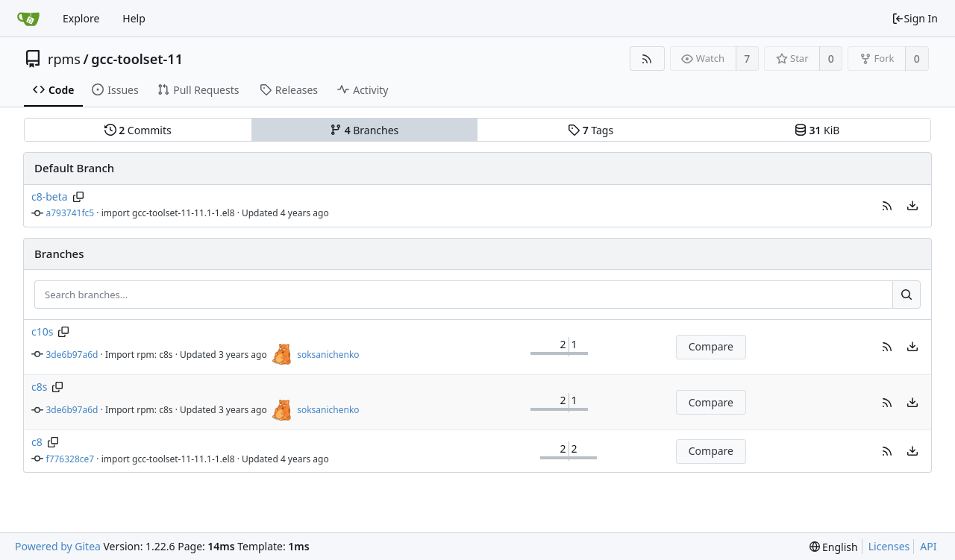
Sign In (915, 18)
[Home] (28, 19)
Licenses (889, 546)
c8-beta (50, 196)
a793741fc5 (71, 213)
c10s (42, 331)
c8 (37, 442)
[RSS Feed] (647, 59)
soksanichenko (328, 355)
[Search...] (907, 295)
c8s (39, 387)
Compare (711, 346)
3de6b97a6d (72, 355)
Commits (138, 130)
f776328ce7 (71, 459)
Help (134, 18)
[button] (887, 206)
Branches (364, 130)
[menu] (912, 206)
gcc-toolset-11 (137, 59)
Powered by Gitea (58, 546)
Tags (591, 130)
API (928, 546)
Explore (81, 18)
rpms (64, 59)
